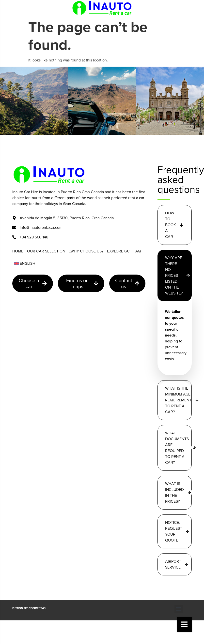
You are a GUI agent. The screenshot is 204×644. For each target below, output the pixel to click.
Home (18, 251)
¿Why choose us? (86, 251)
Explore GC (118, 251)
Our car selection (46, 251)
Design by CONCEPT (29, 608)
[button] (184, 624)
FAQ (137, 251)
